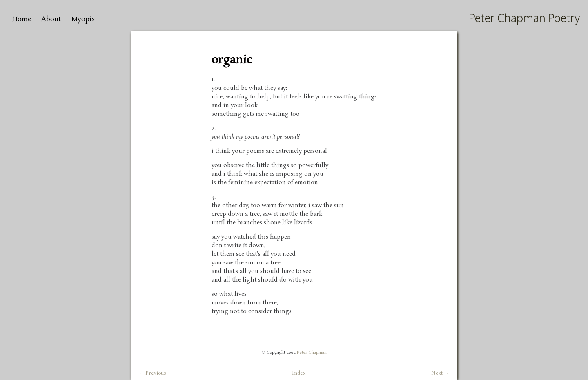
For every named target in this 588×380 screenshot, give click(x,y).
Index (299, 373)
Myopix (83, 19)
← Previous (153, 373)
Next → (440, 373)
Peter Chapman (312, 353)
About (51, 19)
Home (22, 19)
